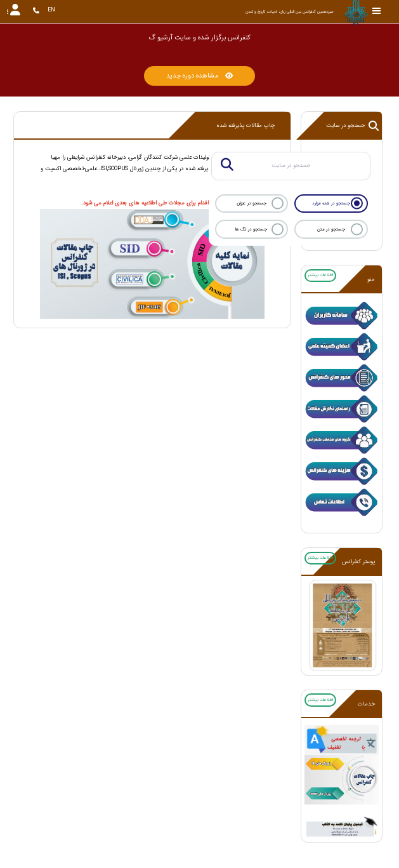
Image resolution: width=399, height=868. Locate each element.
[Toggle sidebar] (377, 11)
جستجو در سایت (352, 126)
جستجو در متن (331, 229)
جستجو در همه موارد (331, 203)
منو (371, 279)
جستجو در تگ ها (251, 229)
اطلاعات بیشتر (320, 275)
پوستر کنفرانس (358, 562)
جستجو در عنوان (252, 203)
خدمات (366, 704)
